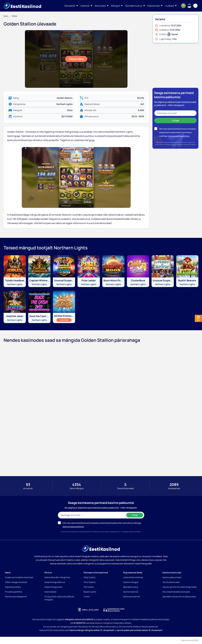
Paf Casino (89, 587)
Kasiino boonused (172, 573)
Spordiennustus (131, 587)
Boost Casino (90, 592)
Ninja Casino (90, 577)
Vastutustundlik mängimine (57, 577)
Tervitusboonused (171, 582)
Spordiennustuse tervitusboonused (179, 597)
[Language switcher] (189, 6)
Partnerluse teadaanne (16, 597)
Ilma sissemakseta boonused (176, 592)
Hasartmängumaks (53, 587)
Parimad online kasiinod (96, 573)
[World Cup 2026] (183, 6)
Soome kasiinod (131, 592)
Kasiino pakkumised (172, 577)
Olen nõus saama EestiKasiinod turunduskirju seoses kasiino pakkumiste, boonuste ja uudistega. (178, 132)
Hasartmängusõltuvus (55, 582)
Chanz (87, 597)
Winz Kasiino (90, 582)
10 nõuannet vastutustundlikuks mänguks (59, 598)
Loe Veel (66, 320)
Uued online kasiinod (133, 577)
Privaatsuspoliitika (14, 592)
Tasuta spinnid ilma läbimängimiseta (180, 587)
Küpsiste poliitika (13, 587)
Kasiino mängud (131, 582)
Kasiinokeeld (50, 592)
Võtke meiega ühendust (16, 582)
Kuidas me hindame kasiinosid (19, 577)
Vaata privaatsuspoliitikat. (179, 136)
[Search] (195, 6)
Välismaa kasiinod (131, 597)
